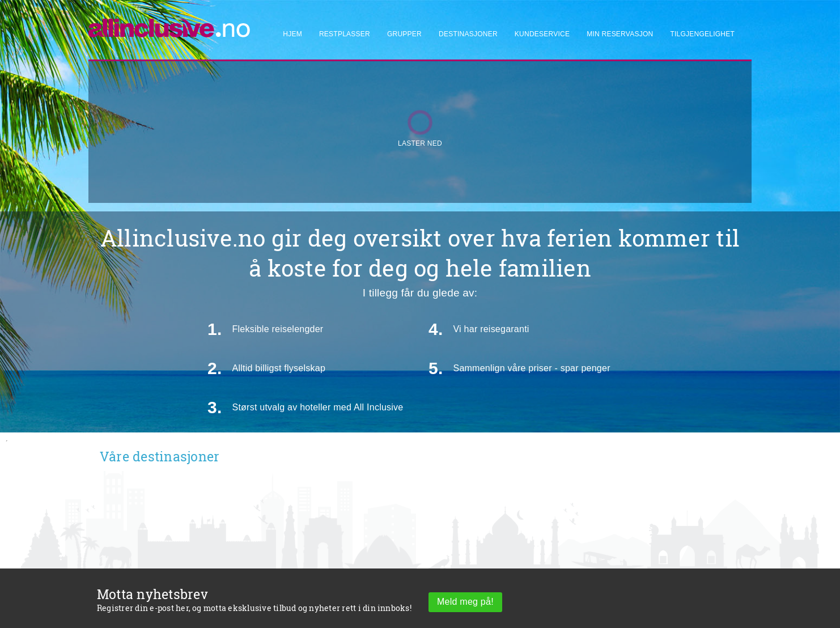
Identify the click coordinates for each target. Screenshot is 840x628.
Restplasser (345, 34)
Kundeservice (542, 34)
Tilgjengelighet (702, 34)
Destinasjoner (468, 34)
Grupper (404, 34)
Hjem (292, 34)
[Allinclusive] (170, 23)
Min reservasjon (620, 34)
